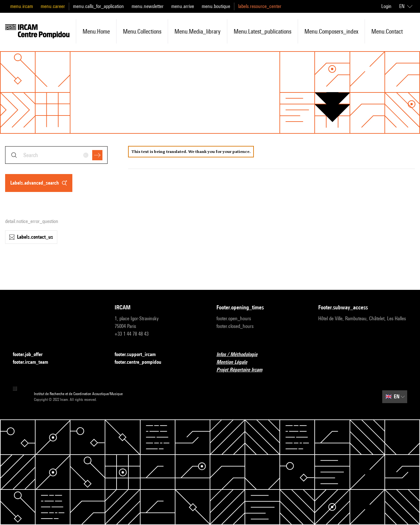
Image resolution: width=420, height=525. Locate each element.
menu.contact (387, 31)
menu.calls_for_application (98, 6)
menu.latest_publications (262, 31)
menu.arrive (183, 6)
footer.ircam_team (34, 362)
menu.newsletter (148, 6)
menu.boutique (216, 6)
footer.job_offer (32, 355)
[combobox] (56, 155)
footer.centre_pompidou (142, 362)
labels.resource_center (260, 6)
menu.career (53, 6)
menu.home (96, 31)
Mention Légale (236, 362)
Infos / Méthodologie (241, 355)
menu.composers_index (331, 31)
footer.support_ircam (139, 355)
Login (386, 6)
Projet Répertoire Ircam (243, 370)
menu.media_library (198, 31)
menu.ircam (22, 6)
